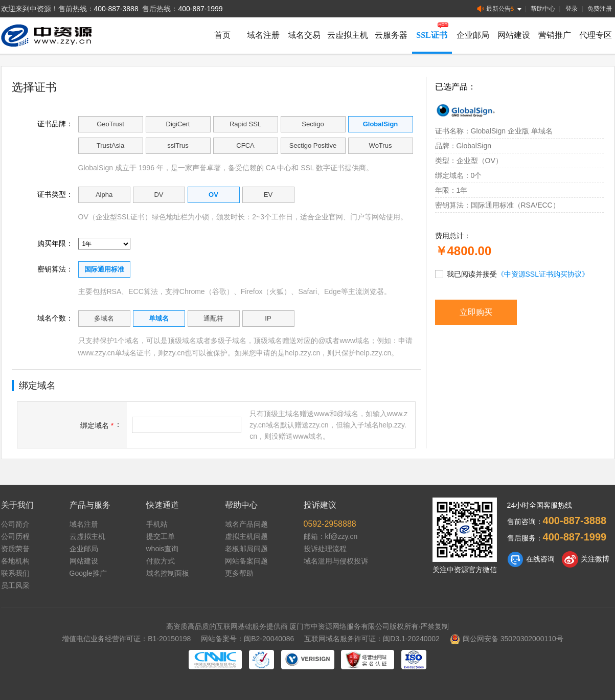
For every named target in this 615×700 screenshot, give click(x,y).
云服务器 (391, 35)
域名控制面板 (168, 573)
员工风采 (15, 585)
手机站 (157, 524)
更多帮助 (239, 573)
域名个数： (55, 318)
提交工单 (161, 536)
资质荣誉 (15, 549)
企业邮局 (473, 35)
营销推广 (555, 35)
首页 (222, 35)
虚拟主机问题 (246, 536)
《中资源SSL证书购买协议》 (543, 274)
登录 (572, 9)
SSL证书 (431, 35)
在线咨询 (531, 559)
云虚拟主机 (348, 35)
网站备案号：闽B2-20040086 (247, 639)
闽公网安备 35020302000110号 (507, 639)
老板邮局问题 (246, 549)
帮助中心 (543, 9)
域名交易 (304, 35)
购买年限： (55, 243)
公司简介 (15, 524)
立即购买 (476, 312)
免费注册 (600, 9)
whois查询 (163, 549)
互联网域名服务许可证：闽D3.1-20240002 (372, 639)
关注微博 (586, 559)
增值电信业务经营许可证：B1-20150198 (126, 639)
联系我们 (15, 573)
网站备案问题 (246, 561)
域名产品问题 (246, 524)
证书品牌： (55, 124)
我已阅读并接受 (512, 274)
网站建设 (514, 35)
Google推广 (88, 573)
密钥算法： (55, 269)
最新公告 (500, 9)
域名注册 (263, 35)
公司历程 (15, 536)
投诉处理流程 (325, 549)
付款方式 (161, 561)
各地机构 (15, 561)
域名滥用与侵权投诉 (336, 561)
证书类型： (55, 194)
